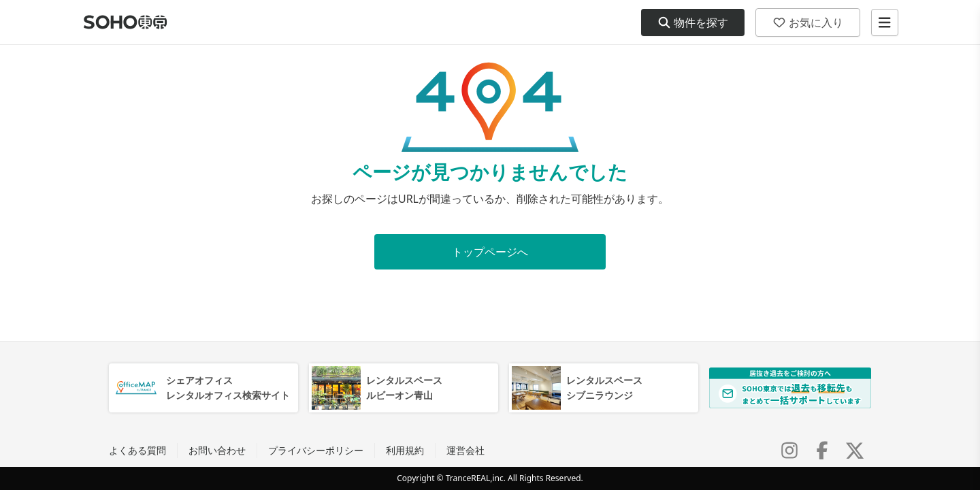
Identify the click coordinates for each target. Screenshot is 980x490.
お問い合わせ (217, 450)
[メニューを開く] (885, 22)
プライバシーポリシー (316, 450)
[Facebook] (822, 451)
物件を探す (693, 22)
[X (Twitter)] (855, 451)
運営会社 (465, 450)
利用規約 (405, 450)
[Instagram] (789, 451)
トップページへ (490, 252)
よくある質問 (137, 450)
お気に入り (808, 22)
